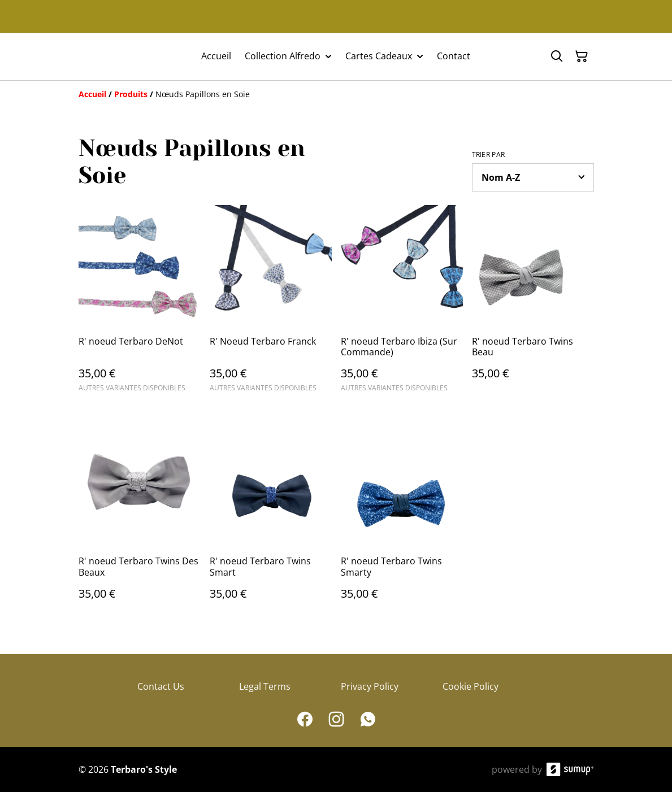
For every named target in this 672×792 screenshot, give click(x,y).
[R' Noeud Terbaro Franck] (271, 304)
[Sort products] (533, 177)
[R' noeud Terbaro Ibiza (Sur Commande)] (402, 304)
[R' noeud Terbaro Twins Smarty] (402, 523)
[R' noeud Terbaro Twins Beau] (533, 304)
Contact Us (161, 686)
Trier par (489, 155)
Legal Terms (265, 686)
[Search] (557, 56)
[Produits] (131, 94)
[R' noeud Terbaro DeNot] (140, 304)
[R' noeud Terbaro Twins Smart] (271, 523)
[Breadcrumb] (336, 94)
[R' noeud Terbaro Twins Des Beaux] (140, 523)
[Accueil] (92, 94)
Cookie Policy (471, 686)
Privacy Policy (370, 686)
